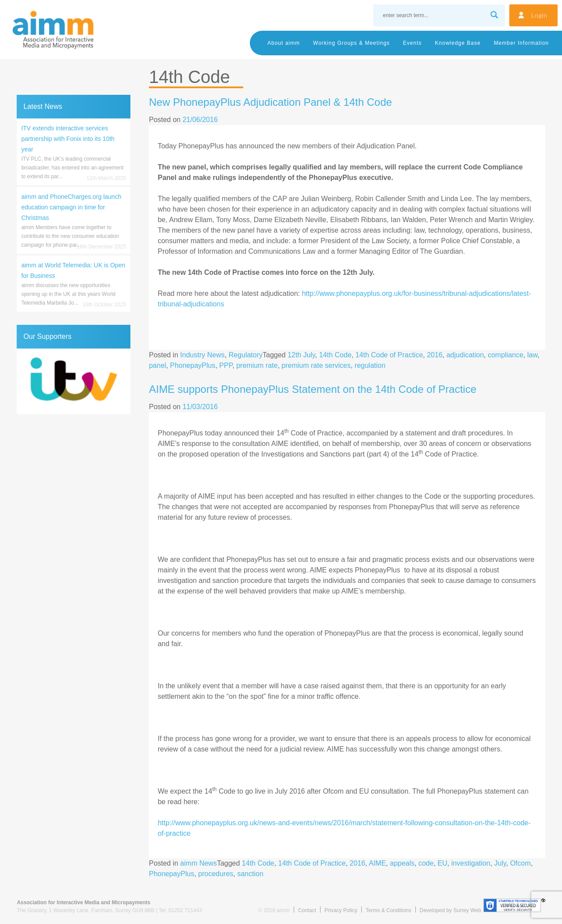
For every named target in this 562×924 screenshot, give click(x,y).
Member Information (521, 43)
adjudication (465, 355)
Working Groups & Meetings (351, 43)
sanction (250, 874)
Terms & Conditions (389, 910)
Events (412, 43)
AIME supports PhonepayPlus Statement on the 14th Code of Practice (313, 389)
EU (443, 863)
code (426, 863)
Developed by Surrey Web (450, 910)
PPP (226, 365)
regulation (370, 365)
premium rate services (316, 365)
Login (539, 15)
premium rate (257, 365)
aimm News (198, 863)
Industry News (202, 355)
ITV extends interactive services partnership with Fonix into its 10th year (68, 139)
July (500, 863)
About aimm (284, 43)
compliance (506, 355)
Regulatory (246, 355)
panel (157, 365)
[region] (74, 381)
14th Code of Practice (389, 355)
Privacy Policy (341, 910)
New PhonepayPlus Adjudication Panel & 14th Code (270, 102)
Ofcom (521, 863)
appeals (402, 863)
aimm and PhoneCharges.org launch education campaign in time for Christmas (71, 207)
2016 (435, 355)
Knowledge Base (458, 43)
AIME (377, 863)
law (532, 355)
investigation (471, 863)
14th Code (335, 355)
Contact (307, 910)
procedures (216, 874)
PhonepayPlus (193, 365)
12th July (301, 355)
